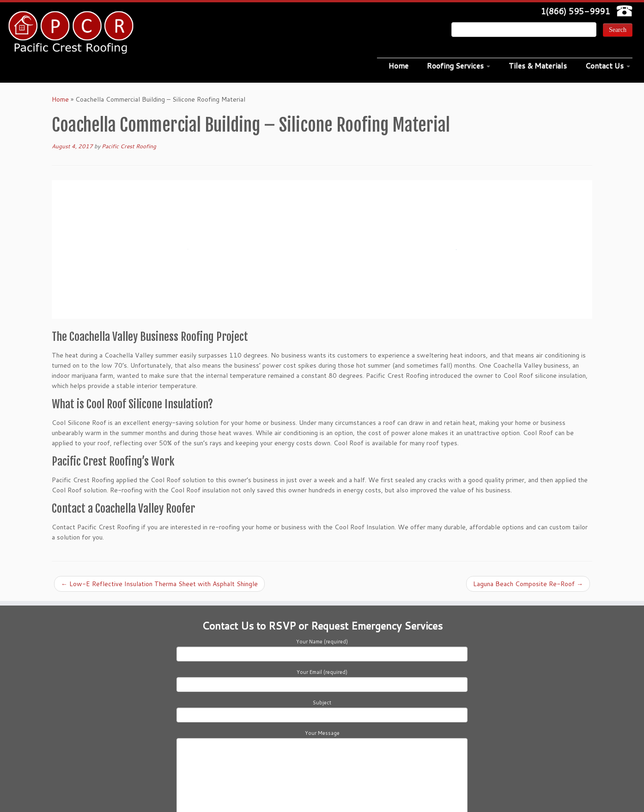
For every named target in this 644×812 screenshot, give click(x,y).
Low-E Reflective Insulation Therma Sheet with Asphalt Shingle (159, 584)
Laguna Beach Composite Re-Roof (528, 584)
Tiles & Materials (538, 65)
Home (398, 65)
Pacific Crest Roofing (129, 146)
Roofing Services (459, 65)
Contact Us (608, 65)
